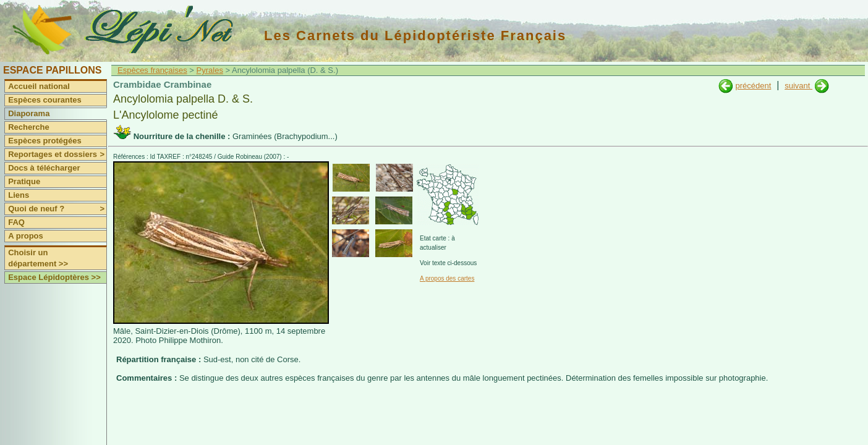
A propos (26, 236)
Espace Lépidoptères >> (54, 277)
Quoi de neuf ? (57, 209)
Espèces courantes (45, 100)
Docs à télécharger (44, 168)
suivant (798, 86)
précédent (753, 86)
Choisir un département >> (38, 258)
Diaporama (29, 113)
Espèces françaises (152, 70)
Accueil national (39, 86)
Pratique (24, 181)
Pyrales (210, 70)
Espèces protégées (45, 141)
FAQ (16, 222)
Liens (19, 195)
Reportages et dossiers (57, 155)
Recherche (28, 127)
